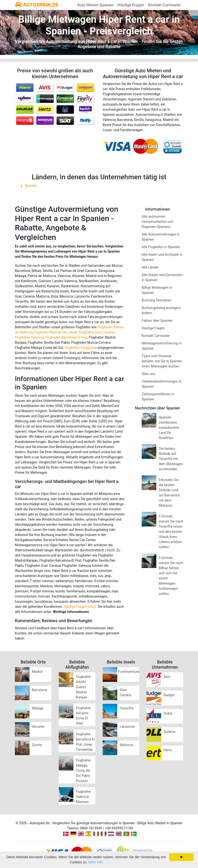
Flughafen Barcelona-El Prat (66, 337)
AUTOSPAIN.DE (37, 5)
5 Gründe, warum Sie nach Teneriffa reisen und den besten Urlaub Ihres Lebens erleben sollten (171, 532)
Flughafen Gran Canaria (97, 332)
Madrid (37, 672)
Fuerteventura (129, 672)
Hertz (168, 750)
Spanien (31, 186)
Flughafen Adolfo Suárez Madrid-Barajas (83, 687)
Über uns (148, 374)
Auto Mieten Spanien (95, 5)
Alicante (38, 727)
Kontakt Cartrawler (164, 5)
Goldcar (170, 732)
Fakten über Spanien (157, 321)
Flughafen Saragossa (81, 348)
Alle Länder (150, 267)
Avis (167, 677)
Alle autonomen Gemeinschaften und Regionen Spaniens (157, 222)
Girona (37, 745)
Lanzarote (127, 727)
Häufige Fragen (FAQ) (80, 607)
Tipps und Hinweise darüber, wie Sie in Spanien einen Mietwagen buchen (162, 361)
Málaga (38, 708)
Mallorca (126, 745)
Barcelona (40, 690)
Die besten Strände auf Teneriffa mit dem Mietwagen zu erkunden (171, 459)
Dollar (168, 713)
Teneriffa (127, 708)
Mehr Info (95, 862)
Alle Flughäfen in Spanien (161, 247)
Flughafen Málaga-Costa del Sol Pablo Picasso (83, 771)
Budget (169, 695)
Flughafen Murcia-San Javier (56, 332)
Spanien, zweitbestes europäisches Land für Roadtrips (169, 428)
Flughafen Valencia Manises (83, 797)
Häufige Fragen (131, 5)
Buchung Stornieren (157, 300)
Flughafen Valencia (29, 337)
